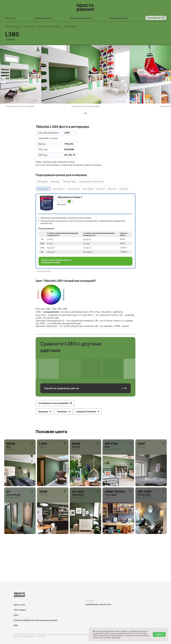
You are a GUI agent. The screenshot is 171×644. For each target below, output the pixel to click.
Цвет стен (11, 18)
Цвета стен (19, 605)
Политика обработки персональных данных (36, 620)
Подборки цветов (118, 18)
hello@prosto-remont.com (98, 604)
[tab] (84, 113)
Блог (16, 615)
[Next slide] (167, 80)
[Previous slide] (4, 80)
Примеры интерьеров (81, 18)
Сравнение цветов (43, 18)
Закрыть (159, 634)
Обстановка (20, 610)
